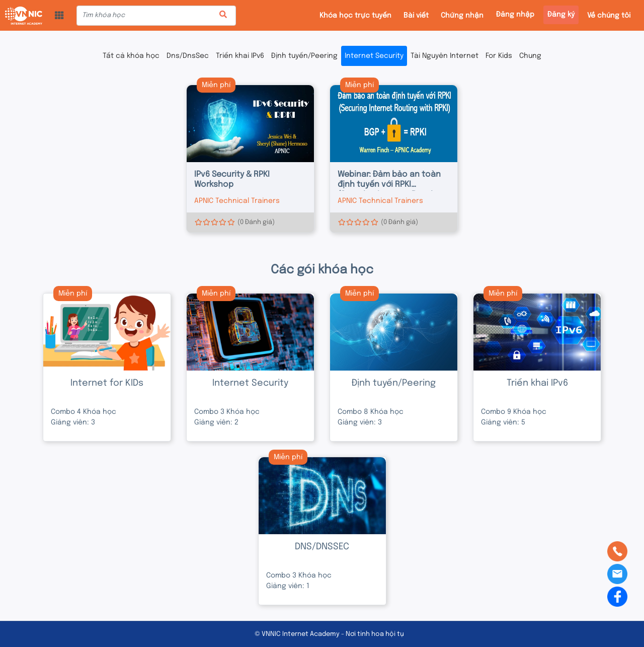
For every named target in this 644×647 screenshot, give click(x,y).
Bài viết (416, 16)
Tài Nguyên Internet (445, 56)
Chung (530, 56)
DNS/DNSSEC (322, 547)
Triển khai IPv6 (240, 56)
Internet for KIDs (107, 383)
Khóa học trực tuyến (355, 16)
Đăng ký (561, 15)
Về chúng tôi (609, 16)
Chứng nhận (462, 16)
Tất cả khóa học (131, 56)
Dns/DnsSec (188, 56)
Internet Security (374, 56)
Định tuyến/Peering (304, 56)
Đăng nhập (515, 15)
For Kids (499, 56)
